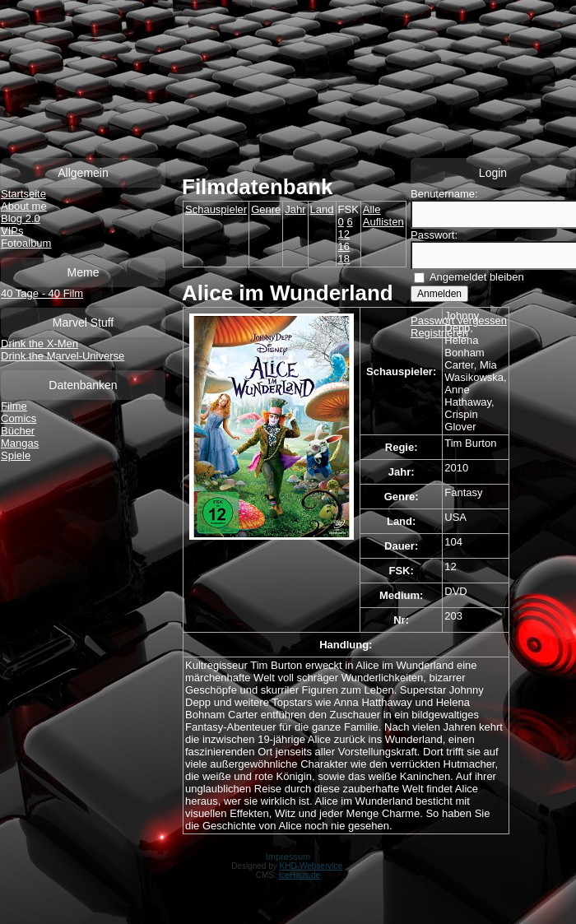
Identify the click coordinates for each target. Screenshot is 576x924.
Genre (266, 209)
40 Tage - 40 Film (42, 293)
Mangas (20, 443)
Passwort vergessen (459, 320)
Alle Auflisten (383, 216)
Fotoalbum (26, 243)
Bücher (18, 431)
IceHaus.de (300, 875)
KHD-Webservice (311, 866)
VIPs (12, 231)
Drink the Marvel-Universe (63, 356)
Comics (19, 418)
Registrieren (439, 333)
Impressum (288, 857)
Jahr (295, 209)
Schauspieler (216, 209)
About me (24, 206)
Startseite (23, 194)
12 (344, 234)
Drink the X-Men (39, 344)
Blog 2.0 (21, 218)
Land (322, 209)
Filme (14, 406)
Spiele (16, 455)
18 (344, 259)
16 (344, 246)
